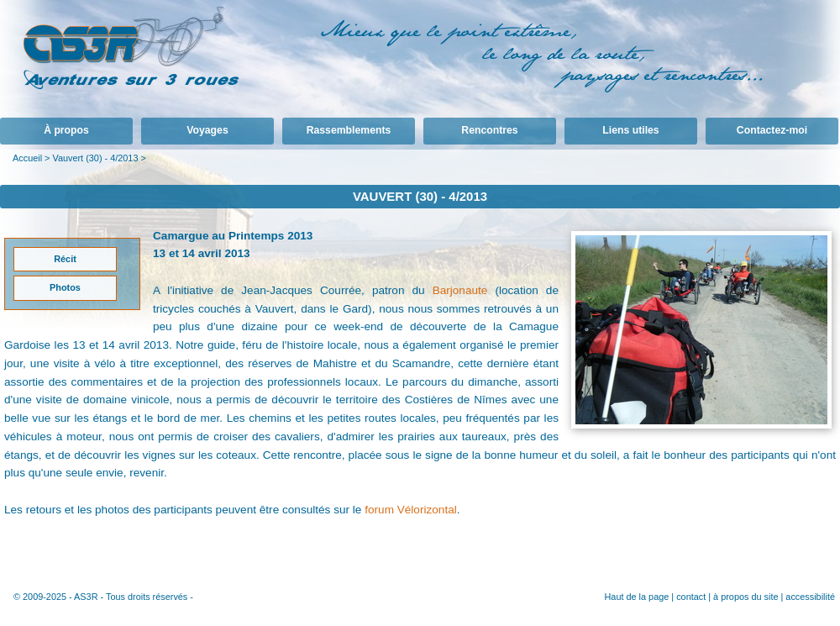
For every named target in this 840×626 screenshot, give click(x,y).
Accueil (27, 158)
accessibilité (810, 597)
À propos (66, 130)
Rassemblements (349, 130)
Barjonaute (460, 290)
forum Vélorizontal (411, 510)
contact (691, 597)
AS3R (86, 597)
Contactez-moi (772, 130)
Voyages (207, 130)
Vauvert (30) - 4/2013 (95, 158)
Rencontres (489, 130)
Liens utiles (630, 130)
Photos (65, 287)
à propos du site (745, 597)
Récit (65, 259)
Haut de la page (636, 597)
